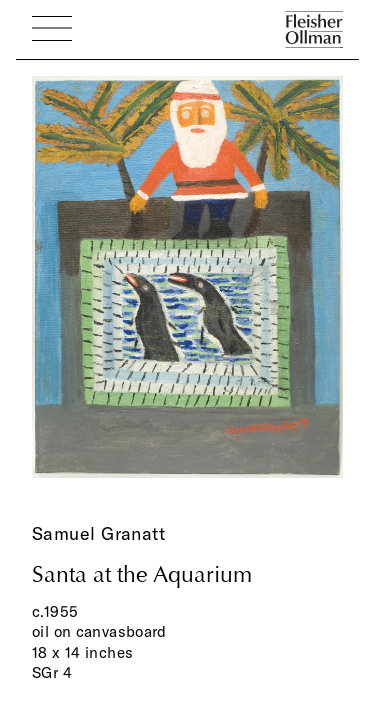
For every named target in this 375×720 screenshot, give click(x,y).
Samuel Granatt (98, 533)
